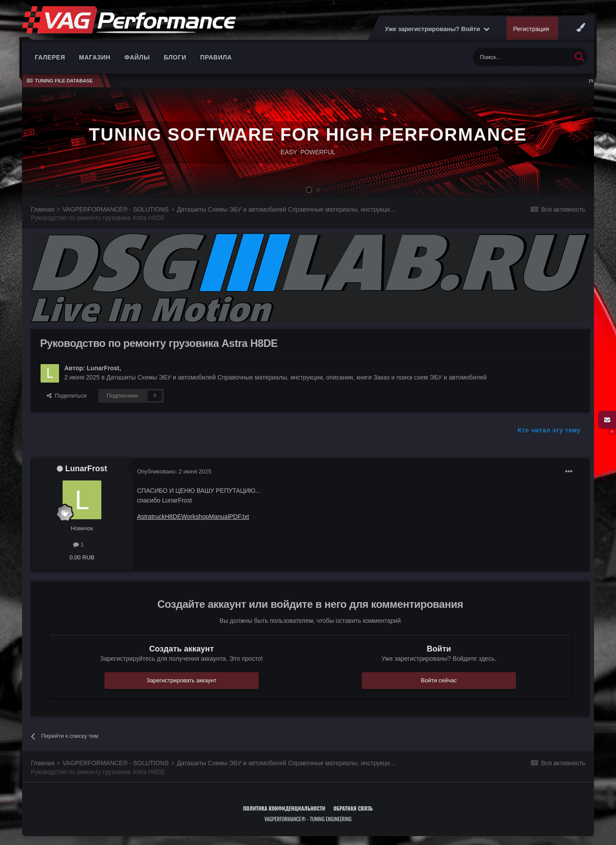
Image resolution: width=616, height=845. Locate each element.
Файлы (137, 57)
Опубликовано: (174, 471)
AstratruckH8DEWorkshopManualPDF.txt (193, 517)
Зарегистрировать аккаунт (182, 680)
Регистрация (531, 29)
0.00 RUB (82, 557)
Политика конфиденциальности (284, 808)
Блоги (175, 57)
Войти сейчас (439, 680)
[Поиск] (522, 57)
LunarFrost (103, 368)
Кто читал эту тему (549, 430)
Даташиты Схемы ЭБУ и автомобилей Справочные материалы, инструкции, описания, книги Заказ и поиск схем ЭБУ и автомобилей (297, 377)
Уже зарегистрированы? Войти (437, 29)
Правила (216, 57)
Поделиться (67, 396)
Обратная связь (353, 808)
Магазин (95, 57)
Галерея (50, 57)
